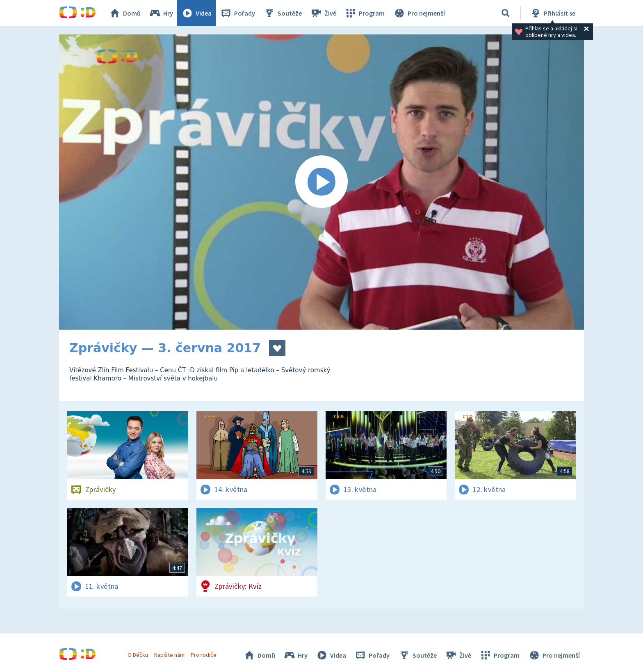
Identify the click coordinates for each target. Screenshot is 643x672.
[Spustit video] (321, 182)
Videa (197, 13)
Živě (324, 13)
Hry (161, 13)
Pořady (238, 13)
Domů (125, 13)
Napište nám (169, 655)
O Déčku (138, 655)
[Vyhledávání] (506, 13)
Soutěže (283, 13)
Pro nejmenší (419, 13)
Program (365, 13)
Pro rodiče (204, 655)
